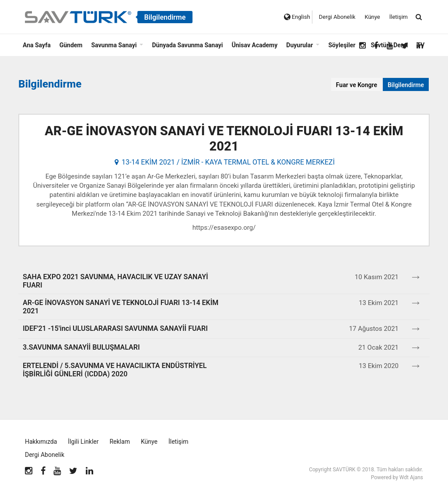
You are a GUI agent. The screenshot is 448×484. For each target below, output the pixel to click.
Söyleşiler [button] (342, 45)
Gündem (71, 45)
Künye (372, 17)
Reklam (119, 442)
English (297, 17)
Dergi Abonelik (337, 17)
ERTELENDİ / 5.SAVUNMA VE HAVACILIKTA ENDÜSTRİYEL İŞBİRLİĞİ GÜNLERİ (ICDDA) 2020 (115, 370)
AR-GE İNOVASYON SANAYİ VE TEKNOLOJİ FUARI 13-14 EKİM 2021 (224, 139)
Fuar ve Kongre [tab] (357, 85)
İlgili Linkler (83, 442)
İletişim (399, 17)
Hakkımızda (41, 442)
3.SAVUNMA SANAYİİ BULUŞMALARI (81, 347)
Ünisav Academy (255, 45)
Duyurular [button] (299, 45)
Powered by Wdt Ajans (397, 477)
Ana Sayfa (37, 45)
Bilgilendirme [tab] (406, 85)
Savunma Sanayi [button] (114, 45)
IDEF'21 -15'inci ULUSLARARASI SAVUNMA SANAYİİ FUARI (115, 328)
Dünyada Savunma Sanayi (187, 45)
